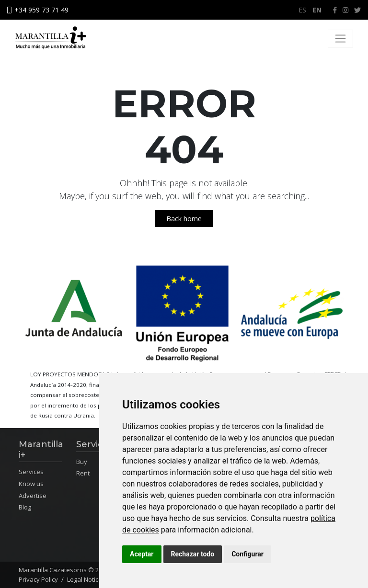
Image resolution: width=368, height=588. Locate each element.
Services (31, 472)
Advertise (33, 496)
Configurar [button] (247, 554)
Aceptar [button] (142, 554)
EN (317, 10)
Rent (83, 473)
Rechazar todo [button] (193, 554)
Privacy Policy (38, 579)
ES (302, 10)
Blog (25, 507)
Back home (184, 219)
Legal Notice (85, 579)
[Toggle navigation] (340, 39)
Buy (82, 462)
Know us (31, 484)
